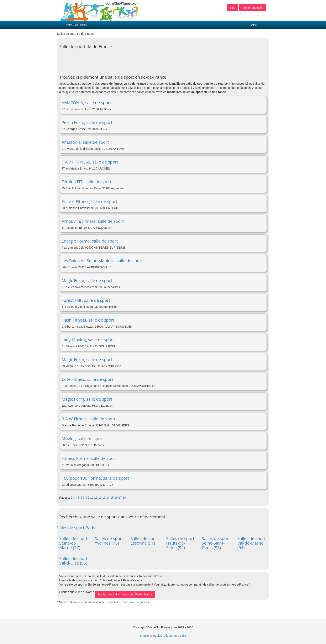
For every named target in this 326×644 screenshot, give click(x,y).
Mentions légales (151, 636)
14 (108, 498)
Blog (232, 8)
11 (96, 498)
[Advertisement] (135, 60)
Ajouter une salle (252, 8)
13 (104, 498)
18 (124, 498)
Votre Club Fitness (77, 25)
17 (120, 498)
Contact (253, 25)
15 (112, 498)
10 (92, 498)
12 (100, 498)
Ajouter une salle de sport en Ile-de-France (125, 594)
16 (117, 498)
